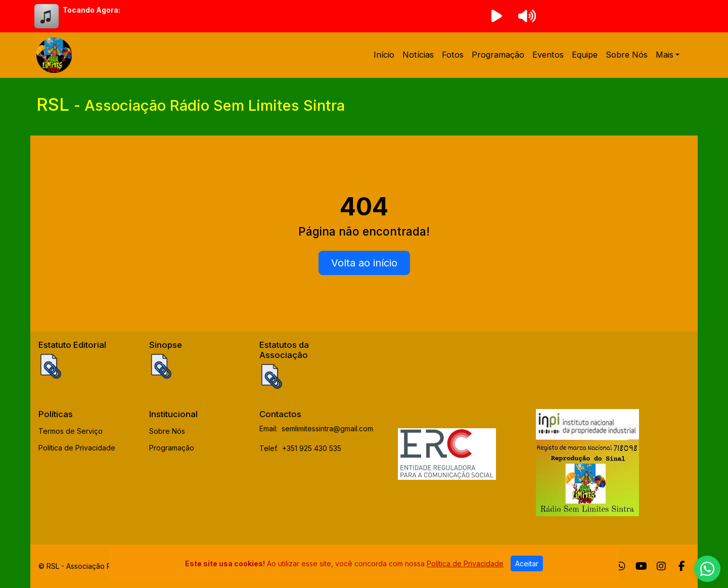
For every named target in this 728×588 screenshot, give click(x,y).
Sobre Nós (627, 55)
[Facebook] (682, 566)
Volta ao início (364, 263)
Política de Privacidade (77, 448)
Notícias (418, 55)
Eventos (548, 55)
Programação (498, 55)
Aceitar (527, 563)
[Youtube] (641, 566)
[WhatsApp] (621, 566)
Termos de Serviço (71, 431)
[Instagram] (661, 566)
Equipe (585, 55)
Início (384, 55)
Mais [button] (665, 55)
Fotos (453, 55)
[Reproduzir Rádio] (496, 16)
